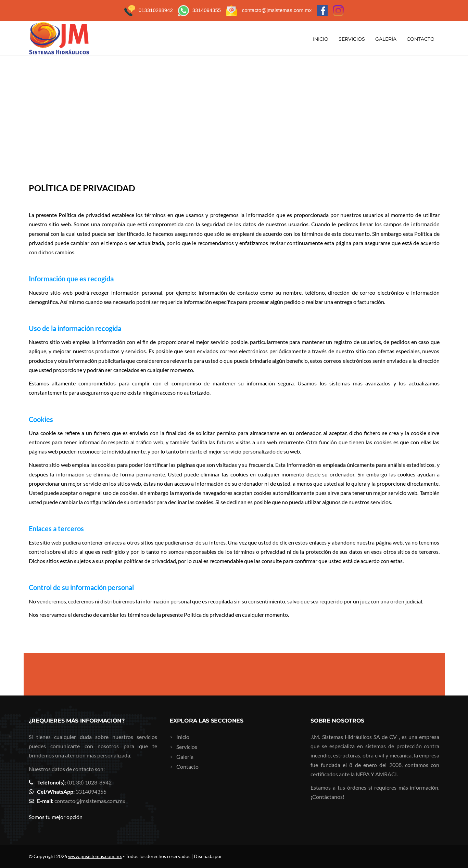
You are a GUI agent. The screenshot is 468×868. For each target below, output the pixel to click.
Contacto (421, 39)
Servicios (352, 39)
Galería (386, 39)
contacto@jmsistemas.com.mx (90, 801)
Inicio (321, 39)
